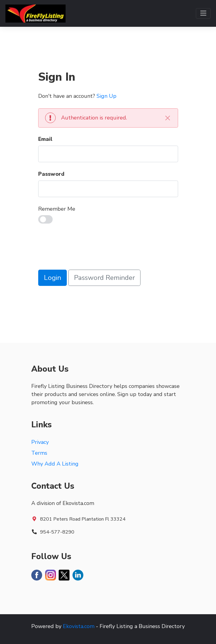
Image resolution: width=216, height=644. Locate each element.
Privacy (40, 442)
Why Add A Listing (55, 464)
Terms (39, 453)
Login (52, 278)
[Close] (168, 118)
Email (45, 139)
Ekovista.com (79, 626)
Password (51, 174)
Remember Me (57, 209)
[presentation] (84, 248)
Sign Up (106, 96)
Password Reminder (104, 278)
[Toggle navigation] (203, 13)
